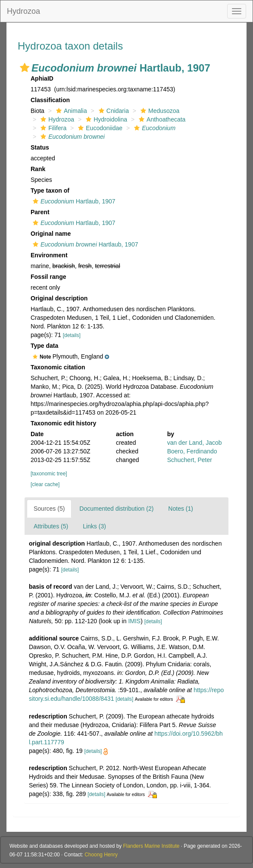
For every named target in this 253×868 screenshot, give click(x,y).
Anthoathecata (161, 119)
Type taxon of (50, 190)
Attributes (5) (51, 526)
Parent (40, 212)
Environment (49, 255)
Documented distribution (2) (116, 509)
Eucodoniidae (99, 128)
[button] (25, 68)
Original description (59, 298)
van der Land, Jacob (195, 443)
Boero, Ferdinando (192, 451)
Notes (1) (181, 509)
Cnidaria (113, 111)
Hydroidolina (105, 119)
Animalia (70, 111)
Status (40, 147)
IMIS (134, 621)
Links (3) (94, 526)
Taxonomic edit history (63, 423)
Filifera (52, 128)
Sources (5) (49, 509)
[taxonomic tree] (49, 474)
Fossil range (48, 277)
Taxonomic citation (58, 367)
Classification (50, 100)
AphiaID (42, 78)
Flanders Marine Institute (151, 846)
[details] (72, 335)
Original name (51, 234)
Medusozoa (159, 111)
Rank (38, 169)
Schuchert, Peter (190, 460)
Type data (44, 346)
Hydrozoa (23, 11)
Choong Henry (101, 855)
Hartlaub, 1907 (73, 201)
